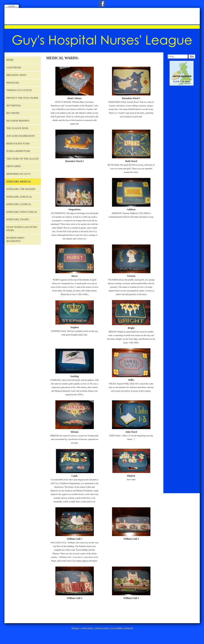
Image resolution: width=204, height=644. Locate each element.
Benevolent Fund (18, 144)
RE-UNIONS (13, 113)
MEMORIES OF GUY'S (19, 174)
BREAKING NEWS (16, 75)
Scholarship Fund (18, 151)
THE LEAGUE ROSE (17, 128)
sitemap (75, 628)
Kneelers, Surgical (19, 197)
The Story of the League (23, 159)
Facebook (102, 4)
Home (10, 60)
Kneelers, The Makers (21, 189)
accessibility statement (122, 628)
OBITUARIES (14, 166)
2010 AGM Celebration (21, 136)
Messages (13, 83)
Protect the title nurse (22, 98)
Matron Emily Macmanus (16, 239)
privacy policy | (103, 628)
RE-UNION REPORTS (18, 121)
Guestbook (14, 68)
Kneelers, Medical (19, 182)
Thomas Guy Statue (19, 90)
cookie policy (87, 628)
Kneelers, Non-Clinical (22, 212)
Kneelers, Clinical (19, 204)
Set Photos (14, 106)
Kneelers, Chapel (18, 219)
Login (12, 6)
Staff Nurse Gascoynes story (22, 229)
